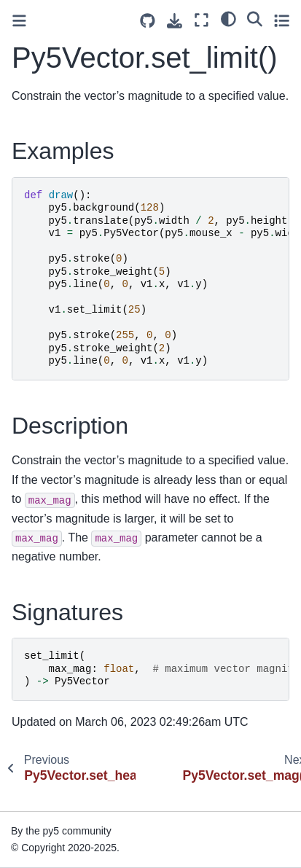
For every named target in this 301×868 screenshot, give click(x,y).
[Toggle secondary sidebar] (282, 20)
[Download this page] (175, 21)
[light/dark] (228, 18)
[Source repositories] (148, 21)
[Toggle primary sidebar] (19, 21)
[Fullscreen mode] (202, 20)
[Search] (255, 18)
